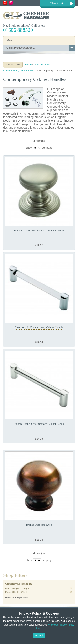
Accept (39, 635)
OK (72, 48)
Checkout (56, 3)
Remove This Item (71, 588)
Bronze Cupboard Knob (39, 525)
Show (29, 148)
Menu (10, 40)
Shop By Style (42, 65)
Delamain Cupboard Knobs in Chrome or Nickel (39, 230)
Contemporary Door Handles (19, 71)
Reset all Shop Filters (17, 598)
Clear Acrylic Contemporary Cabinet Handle (39, 327)
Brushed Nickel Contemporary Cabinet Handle (39, 424)
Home (28, 65)
